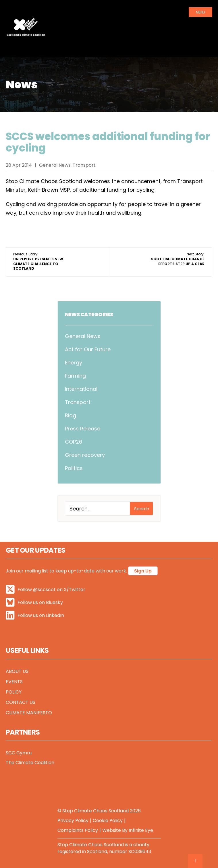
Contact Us (21, 702)
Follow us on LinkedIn (35, 615)
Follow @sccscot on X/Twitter (46, 590)
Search (142, 509)
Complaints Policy (78, 830)
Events (14, 682)
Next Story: (178, 259)
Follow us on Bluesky (34, 602)
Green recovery (85, 455)
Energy (74, 363)
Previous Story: (38, 261)
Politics (74, 468)
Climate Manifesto (29, 713)
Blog (71, 415)
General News (83, 336)
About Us (17, 671)
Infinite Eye (141, 830)
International (81, 389)
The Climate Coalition (30, 763)
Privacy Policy (73, 821)
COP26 (74, 442)
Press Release (83, 429)
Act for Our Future (88, 349)
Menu (200, 12)
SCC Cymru (19, 753)
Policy (14, 692)
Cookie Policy (108, 821)
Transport (78, 402)
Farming (75, 376)
